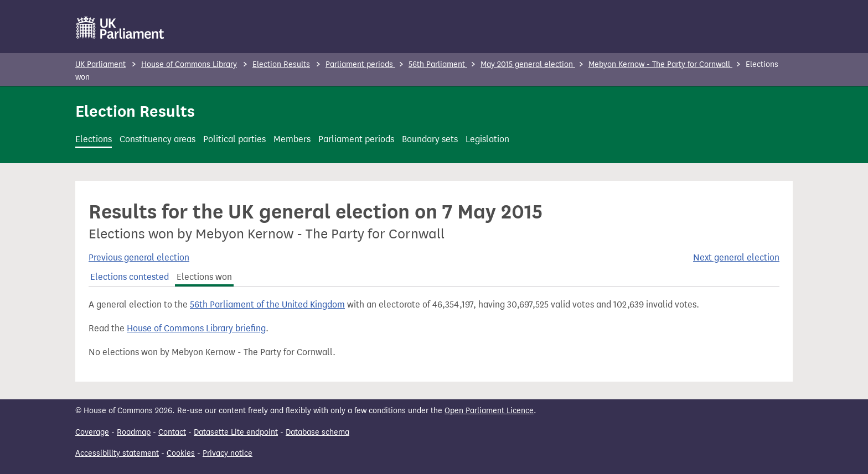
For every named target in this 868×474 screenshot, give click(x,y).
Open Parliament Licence (489, 411)
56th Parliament (438, 64)
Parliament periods (360, 64)
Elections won (204, 277)
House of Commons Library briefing (196, 328)
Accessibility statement (117, 453)
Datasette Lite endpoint (236, 432)
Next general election (736, 257)
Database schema (317, 432)
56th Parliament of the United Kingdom (267, 304)
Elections (94, 139)
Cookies (181, 453)
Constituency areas (157, 139)
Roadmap (134, 432)
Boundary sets (430, 139)
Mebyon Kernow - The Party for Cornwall (660, 64)
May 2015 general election (528, 64)
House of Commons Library (189, 64)
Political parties (234, 139)
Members (292, 139)
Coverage (92, 432)
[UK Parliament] (120, 28)
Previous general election (139, 257)
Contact (172, 432)
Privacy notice (228, 453)
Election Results (281, 64)
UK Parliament (100, 64)
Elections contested (130, 277)
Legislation (487, 139)
